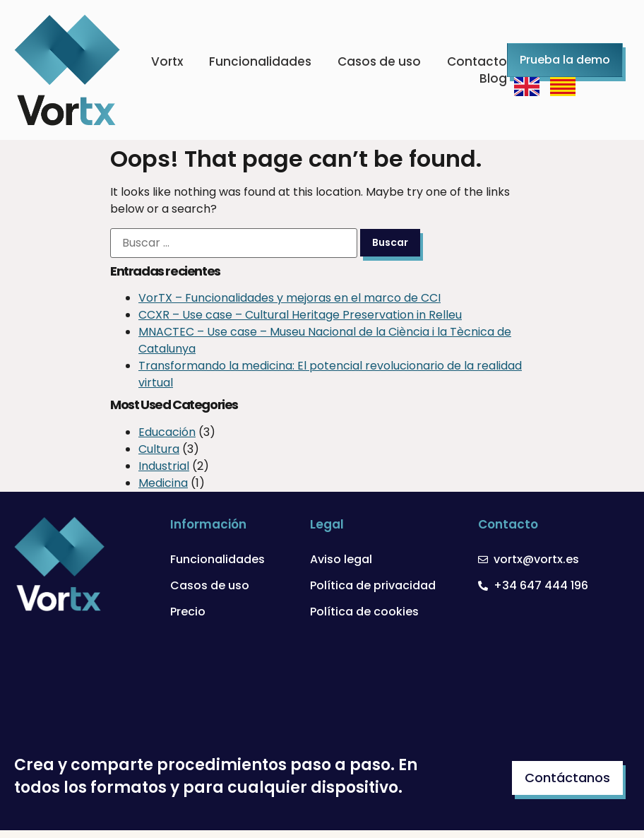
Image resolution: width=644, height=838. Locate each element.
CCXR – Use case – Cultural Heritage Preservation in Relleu (300, 315)
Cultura (159, 449)
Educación (167, 432)
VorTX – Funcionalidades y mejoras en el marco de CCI (290, 298)
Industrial (164, 466)
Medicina (163, 483)
